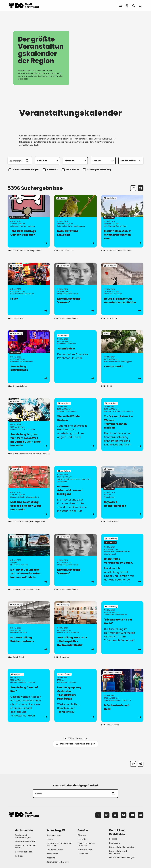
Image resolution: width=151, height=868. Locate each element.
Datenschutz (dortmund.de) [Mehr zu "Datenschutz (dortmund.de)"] (122, 847)
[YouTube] (132, 815)
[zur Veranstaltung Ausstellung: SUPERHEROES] (29, 357)
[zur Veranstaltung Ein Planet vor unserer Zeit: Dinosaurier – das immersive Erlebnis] (29, 560)
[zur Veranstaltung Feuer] (29, 289)
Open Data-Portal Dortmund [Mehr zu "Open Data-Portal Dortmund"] (86, 844)
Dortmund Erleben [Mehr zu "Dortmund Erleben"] (24, 852)
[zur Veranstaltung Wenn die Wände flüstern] (75, 424)
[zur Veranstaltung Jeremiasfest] (75, 357)
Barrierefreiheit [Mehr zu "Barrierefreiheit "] (85, 850)
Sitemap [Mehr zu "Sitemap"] (82, 835)
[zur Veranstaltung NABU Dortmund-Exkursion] (75, 221)
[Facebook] (98, 815)
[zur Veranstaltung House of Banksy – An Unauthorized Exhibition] (122, 289)
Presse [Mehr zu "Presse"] (50, 839)
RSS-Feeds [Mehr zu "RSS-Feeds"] (83, 854)
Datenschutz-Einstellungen (122, 858)
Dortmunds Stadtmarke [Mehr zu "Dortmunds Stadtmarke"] (58, 862)
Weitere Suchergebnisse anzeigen (75, 744)
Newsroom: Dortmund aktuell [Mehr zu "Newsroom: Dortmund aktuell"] (25, 847)
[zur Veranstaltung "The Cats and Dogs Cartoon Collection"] (29, 221)
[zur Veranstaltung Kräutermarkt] (122, 357)
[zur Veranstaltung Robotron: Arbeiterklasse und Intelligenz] (75, 492)
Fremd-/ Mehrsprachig (97, 170)
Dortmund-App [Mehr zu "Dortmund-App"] (54, 835)
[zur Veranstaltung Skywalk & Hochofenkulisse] (122, 492)
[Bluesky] (124, 815)
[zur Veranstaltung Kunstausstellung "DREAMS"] (75, 289)
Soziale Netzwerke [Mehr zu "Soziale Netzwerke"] (55, 850)
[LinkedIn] (141, 815)
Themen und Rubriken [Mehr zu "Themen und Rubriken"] (25, 841)
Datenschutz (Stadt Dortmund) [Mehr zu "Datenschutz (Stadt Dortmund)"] (118, 852)
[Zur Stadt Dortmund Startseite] (24, 6)
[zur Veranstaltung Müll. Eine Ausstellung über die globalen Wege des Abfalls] (29, 492)
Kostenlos (51, 170)
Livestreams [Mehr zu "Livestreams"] (52, 854)
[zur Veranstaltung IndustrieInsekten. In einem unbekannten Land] (122, 221)
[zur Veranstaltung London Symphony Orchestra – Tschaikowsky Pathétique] (75, 695)
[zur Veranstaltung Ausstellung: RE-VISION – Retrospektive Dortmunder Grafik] (75, 628)
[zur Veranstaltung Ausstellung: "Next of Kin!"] (29, 695)
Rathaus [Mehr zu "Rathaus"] (19, 856)
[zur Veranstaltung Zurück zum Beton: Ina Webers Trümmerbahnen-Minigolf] (122, 424)
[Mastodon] (115, 815)
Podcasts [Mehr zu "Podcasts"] (51, 858)
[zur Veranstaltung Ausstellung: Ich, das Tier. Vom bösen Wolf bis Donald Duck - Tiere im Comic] (29, 424)
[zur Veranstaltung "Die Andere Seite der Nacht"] (122, 628)
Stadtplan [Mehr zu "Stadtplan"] (82, 839)
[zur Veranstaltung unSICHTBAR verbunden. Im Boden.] (122, 560)
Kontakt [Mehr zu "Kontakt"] (113, 839)
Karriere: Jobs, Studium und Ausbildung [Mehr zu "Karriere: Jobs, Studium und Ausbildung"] (59, 844)
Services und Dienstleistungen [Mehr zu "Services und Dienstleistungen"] (23, 836)
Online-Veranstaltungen (24, 170)
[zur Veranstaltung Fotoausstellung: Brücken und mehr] (29, 628)
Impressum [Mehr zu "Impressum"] (114, 843)
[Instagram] (107, 815)
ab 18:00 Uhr (71, 170)
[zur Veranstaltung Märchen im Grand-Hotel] (122, 695)
